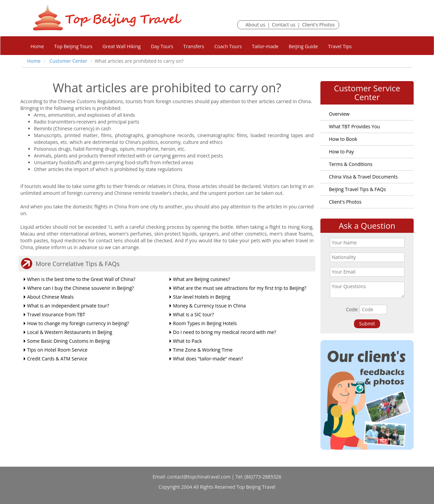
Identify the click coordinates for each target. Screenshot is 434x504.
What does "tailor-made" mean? (208, 359)
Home (37, 46)
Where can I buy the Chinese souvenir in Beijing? (81, 288)
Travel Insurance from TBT (56, 314)
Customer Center (68, 61)
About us (255, 25)
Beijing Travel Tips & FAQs (357, 189)
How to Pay (341, 152)
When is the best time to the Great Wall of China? (81, 279)
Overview (339, 114)
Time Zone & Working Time (203, 350)
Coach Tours (228, 46)
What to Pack (187, 341)
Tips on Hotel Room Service (57, 350)
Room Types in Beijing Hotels (205, 323)
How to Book (343, 139)
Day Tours (162, 46)
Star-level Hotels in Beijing (202, 297)
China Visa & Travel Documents (363, 177)
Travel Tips (340, 46)
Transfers (194, 46)
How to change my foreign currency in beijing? (78, 323)
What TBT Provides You (354, 126)
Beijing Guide (303, 46)
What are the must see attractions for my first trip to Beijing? (240, 288)
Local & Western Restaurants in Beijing (70, 332)
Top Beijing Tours (73, 46)
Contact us (284, 25)
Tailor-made (265, 46)
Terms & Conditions (351, 164)
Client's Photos (318, 25)
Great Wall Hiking (122, 46)
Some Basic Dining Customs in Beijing (68, 341)
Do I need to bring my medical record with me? (224, 332)
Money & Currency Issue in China (209, 306)
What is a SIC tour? (193, 314)
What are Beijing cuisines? (201, 279)
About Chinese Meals (50, 297)
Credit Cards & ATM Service (57, 359)
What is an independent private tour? (68, 306)
